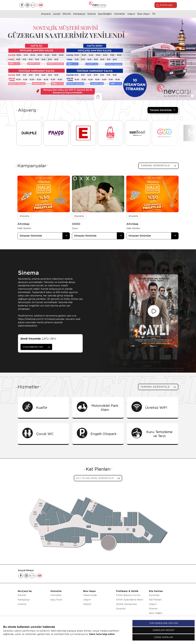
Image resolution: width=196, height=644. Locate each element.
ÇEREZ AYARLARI (164, 637)
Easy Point (56, 600)
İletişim (87, 604)
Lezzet (57, 14)
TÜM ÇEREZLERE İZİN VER (164, 623)
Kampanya (79, 14)
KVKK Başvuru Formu (128, 595)
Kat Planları (155, 600)
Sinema (91, 14)
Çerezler (121, 609)
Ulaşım (131, 14)
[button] (188, 96)
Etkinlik (67, 14)
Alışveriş (46, 14)
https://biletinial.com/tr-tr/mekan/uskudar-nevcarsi (46, 319)
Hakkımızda (90, 595)
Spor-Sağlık (156, 613)
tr (154, 14)
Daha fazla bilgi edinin (102, 634)
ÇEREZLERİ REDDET (164, 630)
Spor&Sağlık (105, 14)
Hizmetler (120, 14)
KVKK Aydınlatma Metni (130, 600)
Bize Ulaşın (144, 14)
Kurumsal (154, 595)
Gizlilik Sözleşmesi (127, 604)
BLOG (33, 5)
